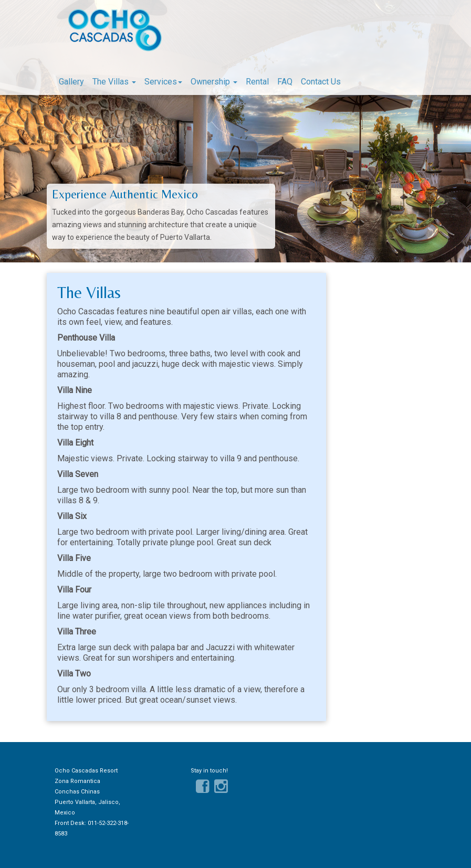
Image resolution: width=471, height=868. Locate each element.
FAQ (285, 82)
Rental (257, 82)
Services (163, 82)
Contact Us (321, 82)
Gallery (71, 82)
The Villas (114, 82)
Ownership (214, 82)
